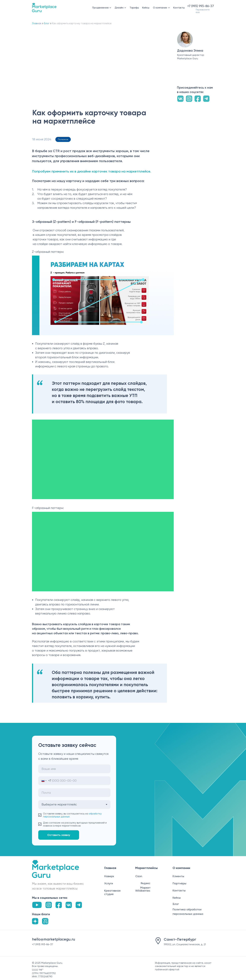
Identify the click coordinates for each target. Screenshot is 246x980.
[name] (74, 769)
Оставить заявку (59, 835)
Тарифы (134, 8)
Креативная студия (112, 892)
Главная (37, 23)
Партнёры (179, 883)
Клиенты (178, 876)
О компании (160, 8)
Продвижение (100, 8)
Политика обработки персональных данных (188, 912)
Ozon (139, 876)
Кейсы (146, 8)
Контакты (179, 8)
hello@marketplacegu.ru (54, 939)
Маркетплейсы (146, 868)
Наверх (109, 876)
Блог (47, 23)
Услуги (109, 883)
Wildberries (143, 891)
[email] (74, 793)
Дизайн (119, 8)
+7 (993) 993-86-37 (201, 6)
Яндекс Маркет (145, 885)
